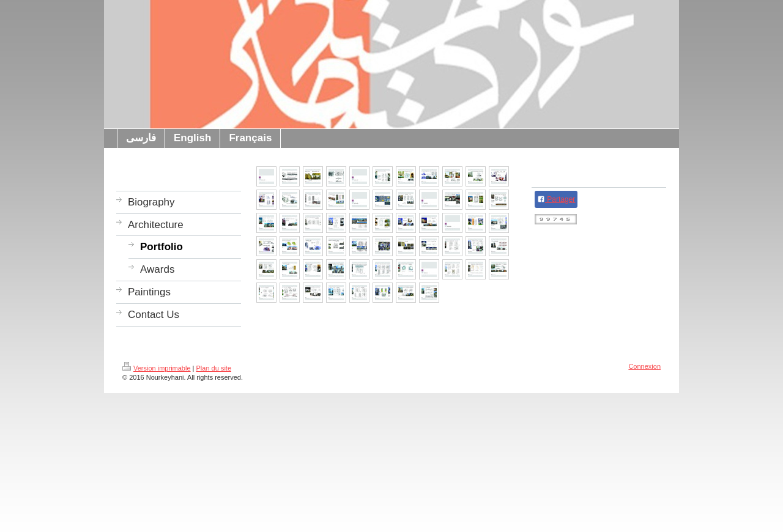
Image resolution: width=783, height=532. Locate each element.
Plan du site (214, 368)
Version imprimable (157, 368)
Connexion (644, 366)
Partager (556, 199)
